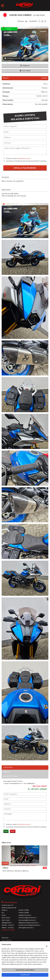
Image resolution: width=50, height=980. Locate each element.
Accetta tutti (25, 975)
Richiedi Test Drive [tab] (11, 776)
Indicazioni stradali (8, 930)
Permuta (25, 66)
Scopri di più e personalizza (25, 970)
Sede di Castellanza (10, 902)
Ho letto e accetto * (19, 158)
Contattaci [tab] (8, 767)
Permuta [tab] (7, 772)
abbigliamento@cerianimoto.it (28, 923)
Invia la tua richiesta (25, 168)
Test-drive (25, 71)
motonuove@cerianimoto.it (27, 918)
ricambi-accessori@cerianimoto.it (29, 925)
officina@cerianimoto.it (26, 928)
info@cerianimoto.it (25, 915)
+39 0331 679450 (37, 789)
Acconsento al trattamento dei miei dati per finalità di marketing (26, 161)
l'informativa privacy (24, 158)
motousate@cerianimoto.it (27, 920)
